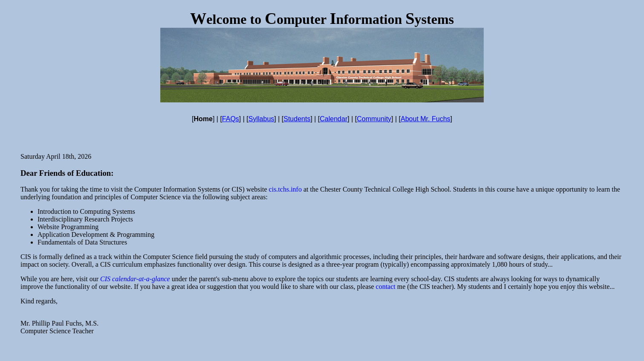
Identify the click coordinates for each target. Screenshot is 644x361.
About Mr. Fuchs (426, 119)
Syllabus (261, 119)
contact (386, 287)
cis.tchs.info (285, 189)
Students (297, 119)
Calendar (334, 119)
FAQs (231, 119)
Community (374, 119)
